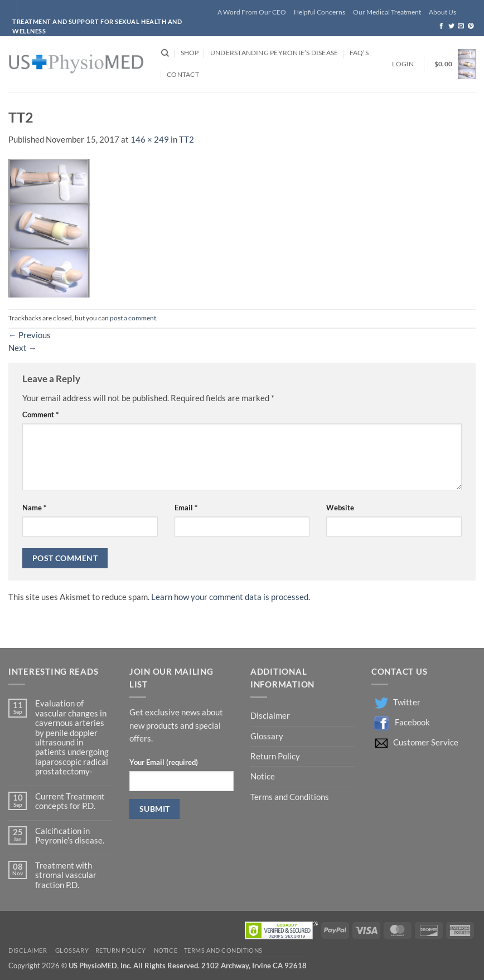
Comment (40, 415)
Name (34, 508)
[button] (403, 64)
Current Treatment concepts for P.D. (70, 801)
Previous (30, 335)
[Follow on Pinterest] (471, 26)
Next (23, 348)
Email (186, 508)
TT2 (187, 140)
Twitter (407, 702)
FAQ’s (359, 53)
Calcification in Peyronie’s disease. (70, 836)
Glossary (267, 736)
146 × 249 (150, 140)
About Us (442, 12)
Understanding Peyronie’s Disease (274, 53)
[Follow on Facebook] (441, 26)
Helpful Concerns (320, 12)
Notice (263, 776)
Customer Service (426, 742)
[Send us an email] (461, 26)
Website (340, 508)
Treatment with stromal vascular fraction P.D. (66, 875)
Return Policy (276, 756)
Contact (183, 74)
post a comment (133, 318)
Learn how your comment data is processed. (231, 597)
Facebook (412, 722)
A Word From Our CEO (252, 12)
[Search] (165, 53)
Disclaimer (271, 716)
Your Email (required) (164, 762)
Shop (190, 53)
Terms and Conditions (290, 797)
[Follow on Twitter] (451, 26)
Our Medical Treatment (387, 12)
